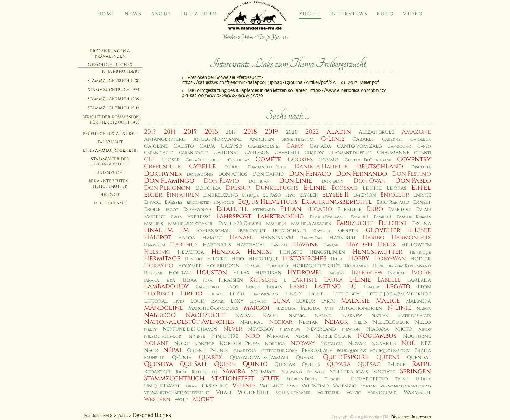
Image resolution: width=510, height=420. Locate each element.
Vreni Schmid (382, 393)
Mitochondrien (361, 308)
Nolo (181, 343)
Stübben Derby (302, 379)
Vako (292, 386)
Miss (329, 309)
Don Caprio (268, 174)
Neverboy (261, 329)
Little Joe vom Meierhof (399, 294)
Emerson (365, 195)
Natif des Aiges (415, 316)
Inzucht (397, 273)
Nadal (244, 315)
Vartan (369, 386)
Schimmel (264, 372)
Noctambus (377, 336)
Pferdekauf (317, 351)
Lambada (419, 280)
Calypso (232, 146)
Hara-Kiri (342, 238)
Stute (270, 378)
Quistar (285, 365)
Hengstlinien (327, 252)
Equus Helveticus (268, 202)
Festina (422, 223)
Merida (310, 308)
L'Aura (333, 280)
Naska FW (352, 316)
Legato (398, 286)
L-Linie (360, 280)
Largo (253, 287)
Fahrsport (234, 216)
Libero (192, 294)
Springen (416, 371)
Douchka (208, 188)
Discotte (421, 167)
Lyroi (328, 301)
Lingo (293, 294)
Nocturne (417, 336)
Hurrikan (268, 273)
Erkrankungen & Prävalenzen (110, 54)
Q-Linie (181, 357)
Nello (423, 322)
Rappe (422, 364)
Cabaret (363, 139)
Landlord (208, 287)
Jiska (170, 280)
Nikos (425, 329)
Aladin (339, 132)
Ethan (291, 209)
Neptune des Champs (190, 329)
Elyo (290, 196)
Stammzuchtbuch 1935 (114, 90)
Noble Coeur (334, 336)
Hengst (260, 252)
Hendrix (226, 252)
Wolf (181, 400)
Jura (208, 280)
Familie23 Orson (239, 223)
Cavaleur (287, 153)
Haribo (373, 237)
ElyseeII (309, 195)
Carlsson (257, 153)
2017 (231, 132)
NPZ (426, 343)
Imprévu (337, 273)
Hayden (359, 244)
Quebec (305, 357)
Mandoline (164, 308)
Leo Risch (159, 294)
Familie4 (382, 217)
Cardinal (226, 153)
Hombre (253, 266)
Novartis (384, 343)
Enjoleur (395, 195)
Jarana (152, 280)
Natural (251, 322)
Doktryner (163, 174)
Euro (375, 209)
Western (157, 399)
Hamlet (212, 238)
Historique (263, 259)
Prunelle (154, 358)
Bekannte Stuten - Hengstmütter (110, 184)
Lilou (237, 294)
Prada (423, 351)
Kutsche (263, 280)
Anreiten (262, 139)
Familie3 (360, 217)
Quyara (339, 364)
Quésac (369, 364)
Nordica (275, 344)
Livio (179, 302)
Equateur (224, 203)
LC (352, 286)
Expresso (199, 217)
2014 (170, 132)
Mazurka (285, 309)
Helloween (416, 245)
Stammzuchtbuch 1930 (114, 81)
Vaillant (271, 386)
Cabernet (393, 140)
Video (413, 14)
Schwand (292, 372)
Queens (388, 357)
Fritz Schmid (289, 231)
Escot (172, 210)
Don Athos (233, 174)
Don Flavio (221, 181)
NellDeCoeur (391, 322)
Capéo (424, 146)
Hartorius (217, 245)
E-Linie (315, 188)
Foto (385, 14)
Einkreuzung (221, 195)
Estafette (232, 209)
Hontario (277, 266)
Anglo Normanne (217, 139)
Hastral (279, 245)
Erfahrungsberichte (337, 202)
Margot (257, 308)
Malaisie (356, 301)
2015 (190, 132)
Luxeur (306, 301)
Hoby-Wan (390, 259)
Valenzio (345, 386)
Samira (234, 371)
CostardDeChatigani (368, 160)
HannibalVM (277, 238)
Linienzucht (110, 173)
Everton (399, 210)
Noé (408, 343)
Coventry (414, 159)
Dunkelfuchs (277, 188)
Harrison (154, 245)
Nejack (336, 322)
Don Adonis (200, 174)
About (162, 14)
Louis (197, 301)
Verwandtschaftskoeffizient (177, 393)
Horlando (357, 266)
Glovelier (383, 230)
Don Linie (296, 181)
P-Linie (219, 351)
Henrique (420, 252)
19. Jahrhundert (121, 72)
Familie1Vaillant (327, 217)
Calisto (184, 146)
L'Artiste (305, 280)
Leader (372, 287)
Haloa (187, 238)
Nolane (156, 343)
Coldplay (239, 160)
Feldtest (393, 223)
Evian (423, 210)
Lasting (328, 286)
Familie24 (276, 224)
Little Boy (346, 294)
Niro (253, 336)
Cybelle (202, 166)
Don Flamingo (169, 181)
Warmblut (417, 393)
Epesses (174, 202)
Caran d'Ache (159, 153)
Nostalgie (331, 344)
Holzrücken (223, 266)
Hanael (241, 237)
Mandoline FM (96, 416)
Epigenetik (198, 203)
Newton (351, 329)
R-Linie (396, 365)
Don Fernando (362, 174)
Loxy (237, 301)
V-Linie (244, 386)
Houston (212, 272)
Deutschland (110, 203)
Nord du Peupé (240, 343)
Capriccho (399, 146)
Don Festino (411, 174)
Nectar (308, 322)
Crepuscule (162, 167)
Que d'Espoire (346, 357)
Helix (387, 244)
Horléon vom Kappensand (402, 266)
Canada (320, 146)
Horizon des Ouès (316, 266)
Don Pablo (413, 181)
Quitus (311, 365)
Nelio (361, 323)
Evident (155, 217)
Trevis (402, 379)
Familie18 (154, 224)
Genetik (348, 231)
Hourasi (180, 273)
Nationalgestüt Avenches (189, 322)
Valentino (315, 386)
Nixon (302, 337)
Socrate (384, 372)
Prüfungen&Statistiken (110, 134)
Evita (176, 217)
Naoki (271, 315)
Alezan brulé (376, 132)
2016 (211, 132)
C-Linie (333, 139)
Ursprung (215, 386)
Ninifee (197, 337)
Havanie (332, 245)
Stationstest (233, 378)
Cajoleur (421, 140)
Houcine (154, 273)
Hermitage (162, 258)
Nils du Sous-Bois (163, 337)
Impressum (421, 417)
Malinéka (418, 301)
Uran (192, 386)
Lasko (299, 287)
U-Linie (423, 379)
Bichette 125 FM (297, 140)
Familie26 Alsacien (311, 224)
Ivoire (421, 273)
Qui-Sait (194, 364)
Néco (151, 351)
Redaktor (157, 372)
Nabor (424, 309)
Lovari (218, 302)
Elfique (250, 196)
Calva (207, 146)
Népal (173, 350)
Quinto (255, 364)
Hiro (238, 259)
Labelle (389, 280)
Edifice (372, 188)
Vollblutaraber (293, 393)
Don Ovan (370, 181)
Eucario (319, 209)
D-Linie (232, 167)
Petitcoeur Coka (279, 351)
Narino (323, 316)
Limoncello (265, 294)
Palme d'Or (244, 351)
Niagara (377, 329)
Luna (282, 301)
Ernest (422, 202)
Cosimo (329, 160)
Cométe (268, 159)
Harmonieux (411, 237)
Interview (367, 273)
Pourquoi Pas (351, 351)
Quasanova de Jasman (259, 357)
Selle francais (349, 372)
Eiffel (421, 188)
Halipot (158, 237)
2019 (271, 132)
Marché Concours (213, 308)
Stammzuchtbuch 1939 (114, 99)
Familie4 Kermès (414, 217)
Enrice (422, 195)
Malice (388, 301)
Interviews (349, 14)
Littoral (156, 301)
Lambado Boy (167, 286)
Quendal (419, 357)
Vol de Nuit (253, 393)
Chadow (314, 153)
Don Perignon (167, 188)
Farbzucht (110, 142)
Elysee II (336, 195)
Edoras (396, 188)
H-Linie (419, 230)
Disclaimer (400, 417)
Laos (232, 287)
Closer (171, 160)
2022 (312, 132)
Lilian (216, 294)
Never (233, 329)
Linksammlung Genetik (110, 151)
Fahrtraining (281, 216)
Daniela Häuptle (321, 167)
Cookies (300, 159)
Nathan (380, 316)
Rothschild (204, 372)
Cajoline (156, 146)
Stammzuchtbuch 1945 (114, 108)
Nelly (150, 329)
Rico (181, 372)
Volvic (354, 393)
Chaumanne (393, 153)
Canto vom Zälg (359, 146)
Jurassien (231, 280)
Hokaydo (159, 265)
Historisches (304, 258)
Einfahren (183, 195)
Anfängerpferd (165, 139)
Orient (196, 351)
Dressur (238, 188)
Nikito (404, 329)
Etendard (264, 210)
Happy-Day (311, 238)
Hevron (194, 259)
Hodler (421, 259)
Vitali (224, 393)
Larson (275, 287)
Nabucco (160, 315)
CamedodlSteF (264, 146)
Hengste (110, 195)
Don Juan (259, 182)
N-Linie (399, 308)
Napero (297, 316)
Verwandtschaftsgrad (406, 386)
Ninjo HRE (225, 336)
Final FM (159, 230)
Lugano (258, 302)
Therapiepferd (369, 379)
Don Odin (333, 182)
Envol (152, 202)
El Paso (272, 195)
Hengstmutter (377, 252)
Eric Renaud (393, 202)
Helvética (191, 252)
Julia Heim (199, 14)
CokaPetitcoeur (204, 160)
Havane (306, 244)
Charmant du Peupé (350, 153)
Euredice (349, 210)
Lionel (317, 294)
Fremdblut (252, 231)
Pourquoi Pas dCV (390, 351)
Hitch (337, 259)
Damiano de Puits (267, 167)
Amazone (416, 132)
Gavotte (322, 231)
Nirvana (278, 336)
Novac (357, 343)
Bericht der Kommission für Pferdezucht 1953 (111, 120)
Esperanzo (197, 210)
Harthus (184, 245)
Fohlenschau (213, 231)
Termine (334, 379)
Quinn (225, 364)
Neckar (281, 322)
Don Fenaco (310, 174)
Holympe (190, 266)
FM (184, 230)
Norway (303, 343)
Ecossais (344, 188)
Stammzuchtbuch (174, 378)
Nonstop (204, 344)
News (133, 14)
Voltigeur (329, 393)
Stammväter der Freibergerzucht (110, 162)
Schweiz (316, 372)
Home (107, 14)
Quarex (210, 357)
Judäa (189, 280)
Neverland (321, 329)
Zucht (310, 14)
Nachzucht (206, 315)
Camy (295, 146)
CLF (150, 159)
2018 (250, 132)
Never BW (290, 329)
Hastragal (251, 245)
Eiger (153, 195)
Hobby (359, 258)
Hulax (241, 273)
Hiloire (217, 259)
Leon (424, 287)
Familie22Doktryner (190, 224)
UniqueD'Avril (163, 386)
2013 (150, 132)
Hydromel (305, 272)
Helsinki (157, 252)
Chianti (423, 153)
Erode (152, 210)
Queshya (159, 364)
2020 (292, 132)
